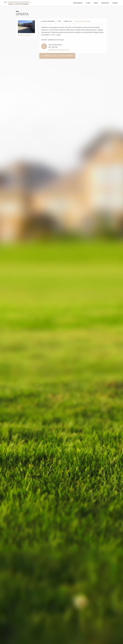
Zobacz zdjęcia (26, 35)
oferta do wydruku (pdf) (83, 21)
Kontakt (115, 3)
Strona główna (78, 3)
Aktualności (105, 3)
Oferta (96, 3)
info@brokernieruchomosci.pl (59, 50)
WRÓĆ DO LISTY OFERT (57, 56)
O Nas (88, 3)
